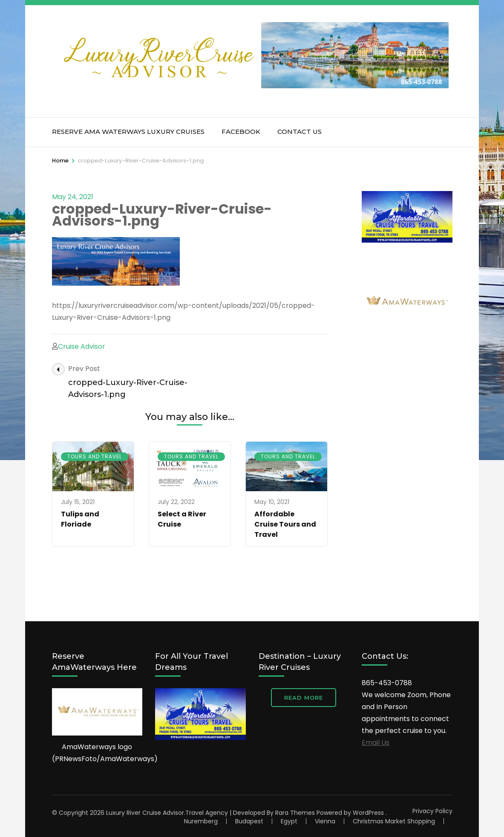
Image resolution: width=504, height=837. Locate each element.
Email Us (376, 743)
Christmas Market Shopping (394, 821)
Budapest (249, 821)
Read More (304, 698)
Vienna (325, 821)
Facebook (241, 132)
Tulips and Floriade (80, 519)
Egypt (289, 821)
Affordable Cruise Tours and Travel (285, 524)
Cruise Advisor (82, 346)
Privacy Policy (432, 811)
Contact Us (300, 132)
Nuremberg (201, 821)
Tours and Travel (95, 456)
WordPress (368, 813)
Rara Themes (295, 813)
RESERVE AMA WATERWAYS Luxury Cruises (128, 132)
